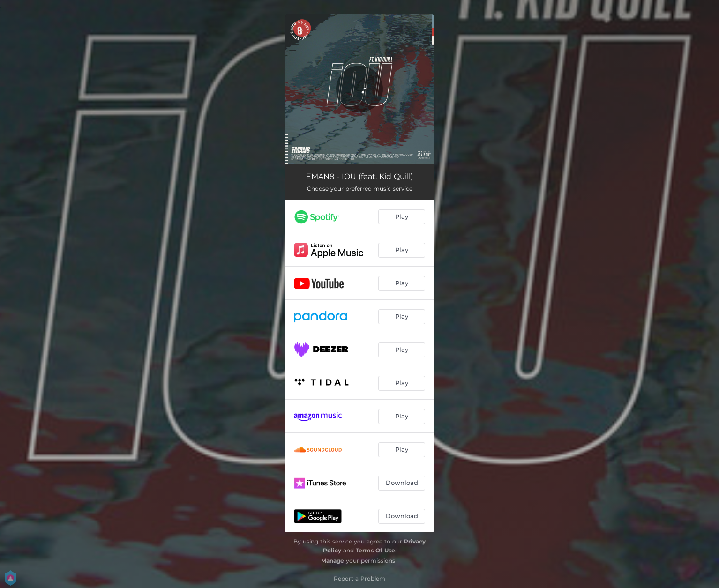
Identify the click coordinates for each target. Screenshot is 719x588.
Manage (333, 561)
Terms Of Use (375, 550)
